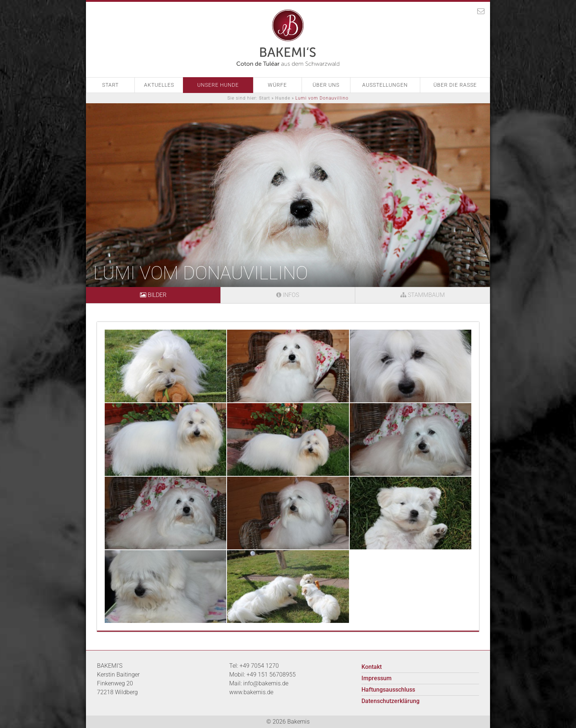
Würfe (277, 85)
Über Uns (326, 85)
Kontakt (372, 667)
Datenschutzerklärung (390, 701)
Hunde (283, 98)
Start (110, 85)
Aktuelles (159, 85)
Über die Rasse (455, 85)
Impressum (377, 678)
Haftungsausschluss (388, 690)
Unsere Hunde (218, 85)
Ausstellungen (385, 85)
